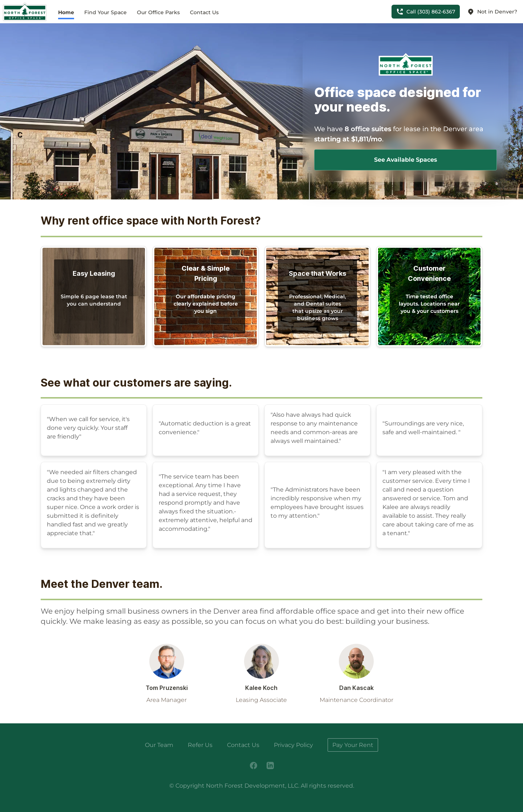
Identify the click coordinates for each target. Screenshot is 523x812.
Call (426, 12)
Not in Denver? (492, 12)
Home (66, 12)
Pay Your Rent (353, 745)
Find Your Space (106, 12)
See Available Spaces (406, 160)
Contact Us (204, 12)
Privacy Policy (293, 745)
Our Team (159, 745)
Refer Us (200, 745)
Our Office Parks (158, 12)
